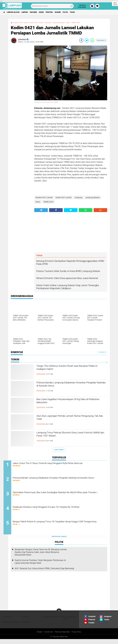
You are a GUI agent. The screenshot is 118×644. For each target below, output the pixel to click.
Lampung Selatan (16, 12)
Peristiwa (62, 12)
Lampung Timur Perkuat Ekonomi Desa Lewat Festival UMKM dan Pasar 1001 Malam (70, 435)
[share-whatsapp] (92, 40)
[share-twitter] (87, 40)
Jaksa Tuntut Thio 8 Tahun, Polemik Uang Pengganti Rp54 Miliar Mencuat (60, 465)
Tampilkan (102, 352)
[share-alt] (41, 210)
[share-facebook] (81, 40)
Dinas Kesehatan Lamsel (69, 622)
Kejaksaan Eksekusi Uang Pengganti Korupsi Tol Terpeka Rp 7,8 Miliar (59, 513)
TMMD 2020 (84, 23)
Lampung (30, 12)
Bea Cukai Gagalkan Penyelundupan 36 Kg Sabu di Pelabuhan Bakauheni (71, 402)
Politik (82, 12)
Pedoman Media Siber (63, 637)
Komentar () (101, 40)
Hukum (51, 12)
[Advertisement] (21, 85)
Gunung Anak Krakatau (12, 627)
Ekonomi (72, 12)
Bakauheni (7, 621)
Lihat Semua (59, 450)
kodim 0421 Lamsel (40, 23)
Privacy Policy (79, 637)
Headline (26, 627)
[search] (52, 6)
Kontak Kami (47, 637)
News (76, 23)
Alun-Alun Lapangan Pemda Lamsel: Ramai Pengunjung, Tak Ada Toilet (68, 419)
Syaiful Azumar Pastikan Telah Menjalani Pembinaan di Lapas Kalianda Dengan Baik (40, 566)
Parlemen (41, 12)
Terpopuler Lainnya (59, 541)
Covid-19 (26, 621)
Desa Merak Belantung (52, 621)
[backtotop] (59, 616)
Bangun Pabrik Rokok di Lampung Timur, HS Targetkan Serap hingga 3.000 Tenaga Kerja (62, 528)
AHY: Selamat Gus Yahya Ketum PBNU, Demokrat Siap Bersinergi (44, 573)
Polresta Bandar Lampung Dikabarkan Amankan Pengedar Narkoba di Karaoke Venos (72, 385)
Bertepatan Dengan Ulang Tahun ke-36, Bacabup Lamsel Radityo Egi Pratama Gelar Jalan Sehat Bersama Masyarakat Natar (41, 557)
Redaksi (37, 637)
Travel (91, 12)
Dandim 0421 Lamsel (22, 23)
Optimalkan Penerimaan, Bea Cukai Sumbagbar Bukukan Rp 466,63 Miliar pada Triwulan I (62, 497)
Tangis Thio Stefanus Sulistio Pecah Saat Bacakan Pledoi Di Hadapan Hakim (66, 369)
